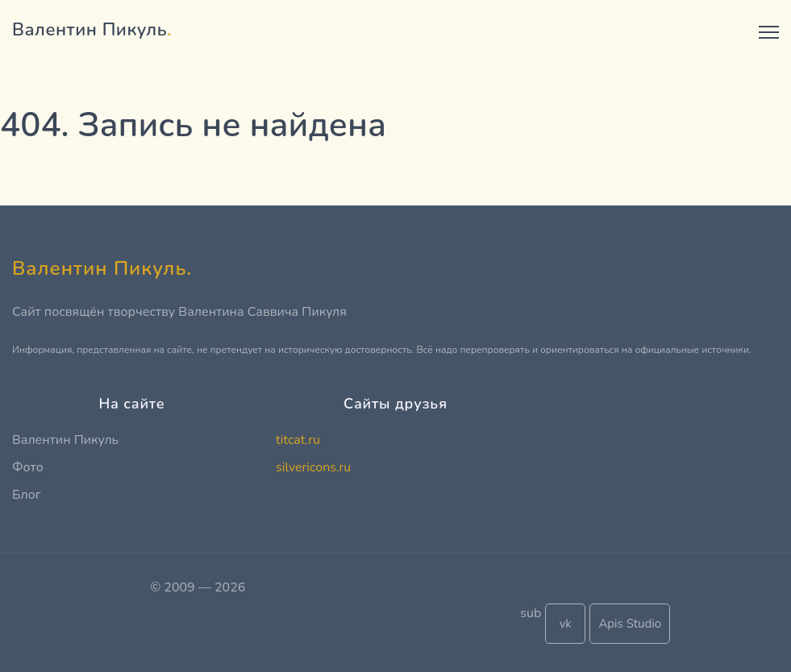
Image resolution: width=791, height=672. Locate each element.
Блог (27, 495)
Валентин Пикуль (65, 440)
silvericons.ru (313, 467)
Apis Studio (630, 624)
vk (566, 624)
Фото (28, 467)
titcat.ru (298, 440)
